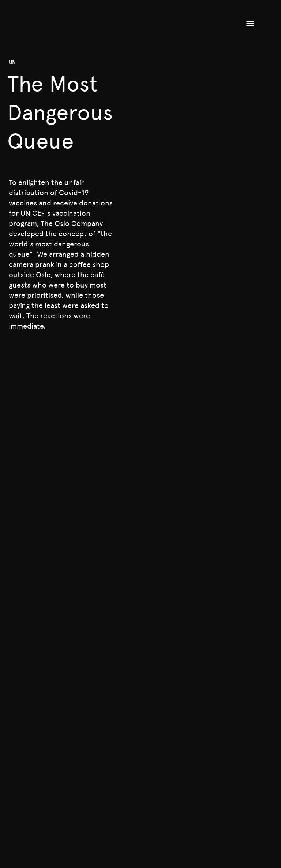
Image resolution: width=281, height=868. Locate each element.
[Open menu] (250, 23)
